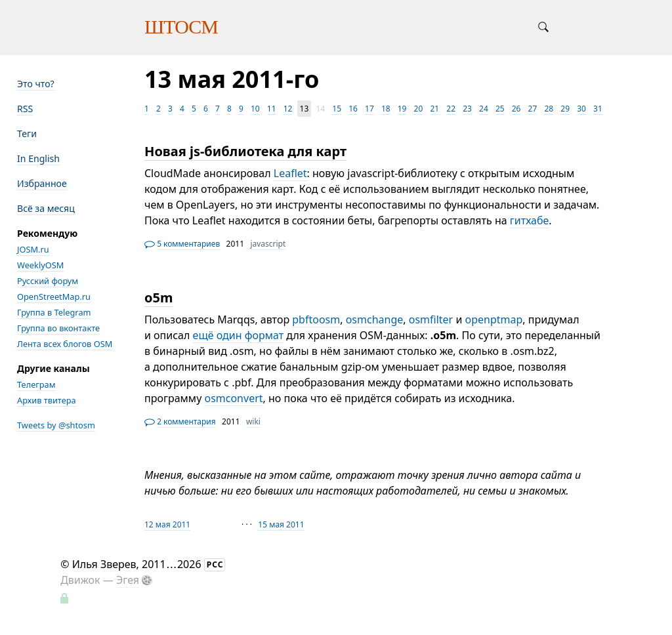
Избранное (42, 183)
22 (451, 109)
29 (565, 109)
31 (598, 109)
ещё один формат (239, 335)
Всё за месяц (46, 208)
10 (255, 109)
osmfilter (431, 319)
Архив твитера (47, 400)
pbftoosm (316, 319)
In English (38, 158)
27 (533, 109)
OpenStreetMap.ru (54, 297)
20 (419, 109)
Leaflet (290, 173)
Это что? (36, 84)
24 (484, 109)
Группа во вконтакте (58, 328)
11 (272, 109)
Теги (27, 133)
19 (402, 109)
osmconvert (233, 398)
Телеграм (36, 384)
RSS (25, 109)
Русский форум (48, 281)
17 (369, 109)
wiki (253, 421)
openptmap (494, 319)
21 (434, 109)
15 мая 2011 (281, 524)
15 (337, 109)
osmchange (375, 319)
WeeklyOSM (40, 265)
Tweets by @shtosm (56, 425)
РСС (215, 564)
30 (581, 109)
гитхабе (530, 220)
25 (500, 109)
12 (288, 109)
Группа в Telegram (54, 312)
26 (516, 109)
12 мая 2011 (167, 524)
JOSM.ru (33, 249)
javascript (268, 244)
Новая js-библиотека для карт (245, 151)
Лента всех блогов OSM (65, 344)
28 (549, 109)
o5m (158, 297)
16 (353, 109)
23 (467, 109)
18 (386, 109)
